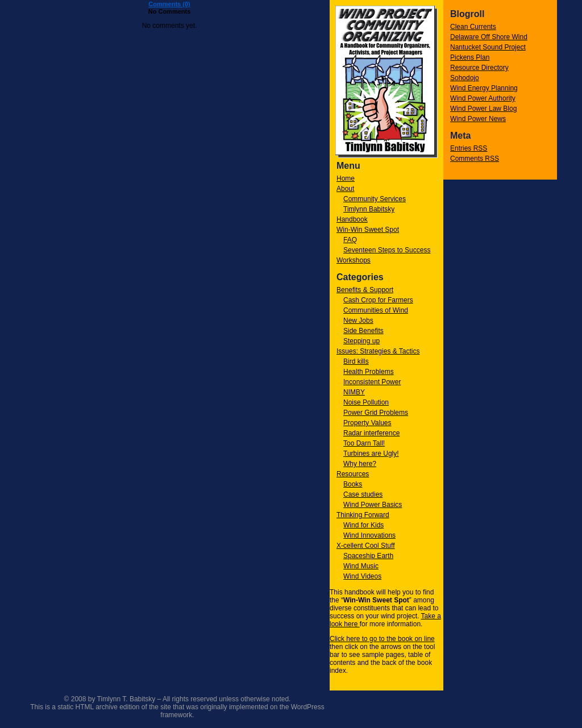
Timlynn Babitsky (369, 209)
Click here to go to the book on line (382, 639)
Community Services (375, 199)
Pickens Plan (470, 57)
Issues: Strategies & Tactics (378, 351)
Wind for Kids (363, 525)
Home (346, 178)
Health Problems (369, 372)
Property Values (367, 423)
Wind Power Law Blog (483, 109)
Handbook (352, 219)
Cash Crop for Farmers (378, 300)
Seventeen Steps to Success (387, 250)
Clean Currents (473, 27)
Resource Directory (479, 68)
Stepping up (361, 341)
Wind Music (361, 566)
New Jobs (358, 321)
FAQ (350, 240)
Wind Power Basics (373, 505)
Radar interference (371, 433)
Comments (475, 159)
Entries (469, 148)
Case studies (363, 494)
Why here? (360, 464)
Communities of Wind (376, 310)
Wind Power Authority (483, 98)
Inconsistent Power (372, 382)
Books (353, 484)
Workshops (354, 260)
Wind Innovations (369, 535)
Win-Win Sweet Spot (368, 230)
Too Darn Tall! (364, 443)
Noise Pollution (366, 402)
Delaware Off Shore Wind (489, 37)
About (345, 189)
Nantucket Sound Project (488, 47)
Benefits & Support (365, 290)
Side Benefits (363, 331)
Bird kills (356, 361)
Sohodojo (465, 78)
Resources (353, 474)
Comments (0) (169, 4)
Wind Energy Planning (484, 88)
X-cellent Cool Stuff (366, 546)
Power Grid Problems (376, 413)
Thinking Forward (363, 515)
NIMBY (354, 392)
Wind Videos (362, 576)
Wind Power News (478, 119)
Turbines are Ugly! (371, 454)
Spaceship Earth (368, 556)
